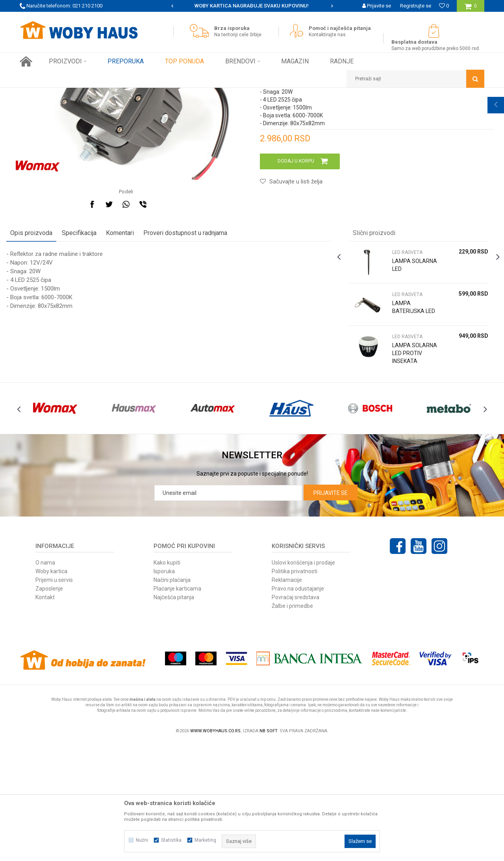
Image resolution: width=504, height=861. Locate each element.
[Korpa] (471, 9)
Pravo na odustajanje (298, 706)
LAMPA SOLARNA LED (400, 372)
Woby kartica (51, 689)
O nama (45, 680)
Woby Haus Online (40, 94)
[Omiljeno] (444, 6)
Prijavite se (331, 611)
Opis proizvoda (45, 336)
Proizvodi (75, 94)
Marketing (205, 840)
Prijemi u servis (54, 698)
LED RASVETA (181, 94)
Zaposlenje (49, 706)
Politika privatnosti (295, 689)
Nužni (142, 840)
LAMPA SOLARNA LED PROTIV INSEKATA (403, 460)
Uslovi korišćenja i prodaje (303, 680)
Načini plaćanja (172, 698)
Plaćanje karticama (177, 706)
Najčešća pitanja (174, 715)
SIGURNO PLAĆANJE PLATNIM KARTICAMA (251, 6)
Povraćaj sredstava (296, 715)
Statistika (171, 840)
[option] (252, 6)
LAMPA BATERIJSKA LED (404, 414)
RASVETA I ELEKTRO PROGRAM (126, 94)
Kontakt (45, 715)
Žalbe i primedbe (292, 724)
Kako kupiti (167, 680)
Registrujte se (416, 6)
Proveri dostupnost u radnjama (199, 336)
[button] (415, 79)
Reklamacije (287, 698)
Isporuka (164, 689)
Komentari (133, 336)
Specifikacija (93, 336)
